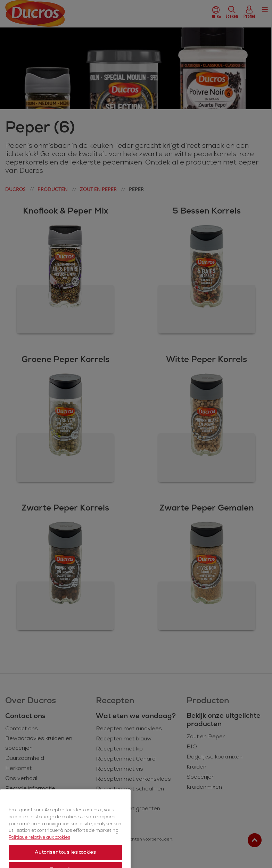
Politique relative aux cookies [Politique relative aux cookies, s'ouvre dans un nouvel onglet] (39, 854)
